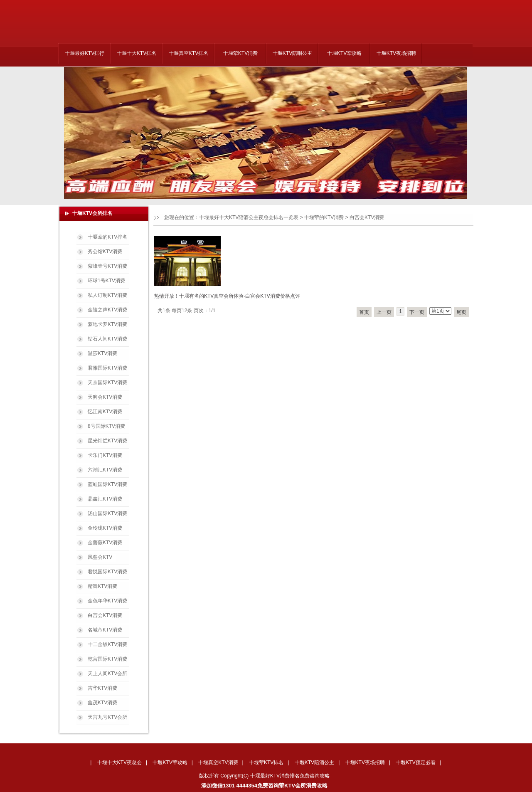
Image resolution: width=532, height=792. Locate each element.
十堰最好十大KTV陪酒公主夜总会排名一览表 (249, 217)
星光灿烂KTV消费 (107, 441)
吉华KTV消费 (102, 688)
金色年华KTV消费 (107, 601)
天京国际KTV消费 (107, 382)
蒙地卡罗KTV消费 (107, 324)
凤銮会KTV (100, 557)
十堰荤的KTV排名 (107, 237)
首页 (364, 312)
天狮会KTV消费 (105, 397)
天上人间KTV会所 (107, 674)
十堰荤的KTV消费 (324, 217)
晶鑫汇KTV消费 (105, 499)
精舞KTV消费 (102, 586)
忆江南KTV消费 (105, 412)
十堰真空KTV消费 (218, 762)
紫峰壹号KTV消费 (107, 266)
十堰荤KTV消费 (240, 53)
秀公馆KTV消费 (105, 252)
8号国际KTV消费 (106, 426)
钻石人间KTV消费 (107, 339)
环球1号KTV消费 (106, 281)
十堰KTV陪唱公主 (292, 53)
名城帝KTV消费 (105, 630)
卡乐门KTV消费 (105, 455)
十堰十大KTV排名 (137, 53)
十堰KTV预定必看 (415, 762)
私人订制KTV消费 (107, 295)
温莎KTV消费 (102, 353)
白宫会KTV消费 (367, 217)
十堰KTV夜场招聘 (396, 53)
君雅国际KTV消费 (107, 368)
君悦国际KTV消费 (107, 572)
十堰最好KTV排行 (85, 53)
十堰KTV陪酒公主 (314, 762)
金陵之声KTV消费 (107, 310)
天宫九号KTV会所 (107, 717)
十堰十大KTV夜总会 (119, 762)
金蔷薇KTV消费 (105, 543)
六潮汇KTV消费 (105, 470)
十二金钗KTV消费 (107, 644)
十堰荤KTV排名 (266, 762)
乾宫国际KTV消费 (107, 659)
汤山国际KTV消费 (107, 513)
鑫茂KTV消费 (102, 703)
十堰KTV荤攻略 (344, 53)
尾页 (461, 312)
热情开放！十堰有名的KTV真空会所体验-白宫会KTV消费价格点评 (227, 296)
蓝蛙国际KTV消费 (107, 484)
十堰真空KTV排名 (188, 53)
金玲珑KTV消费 (105, 528)
